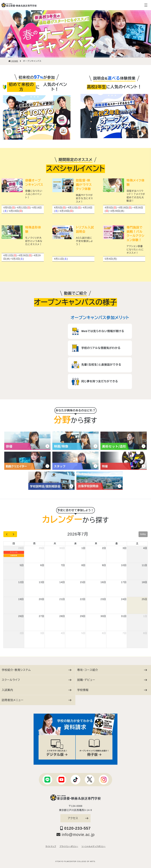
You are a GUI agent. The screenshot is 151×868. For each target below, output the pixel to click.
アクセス (78, 818)
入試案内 (37, 690)
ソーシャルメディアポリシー (94, 846)
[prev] (7, 534)
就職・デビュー (112, 680)
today (143, 534)
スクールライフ (37, 680)
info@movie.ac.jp (76, 835)
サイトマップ (51, 846)
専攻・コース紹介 (112, 670)
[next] (14, 534)
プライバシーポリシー (69, 846)
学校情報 (112, 690)
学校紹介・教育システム (37, 670)
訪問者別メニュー (37, 700)
